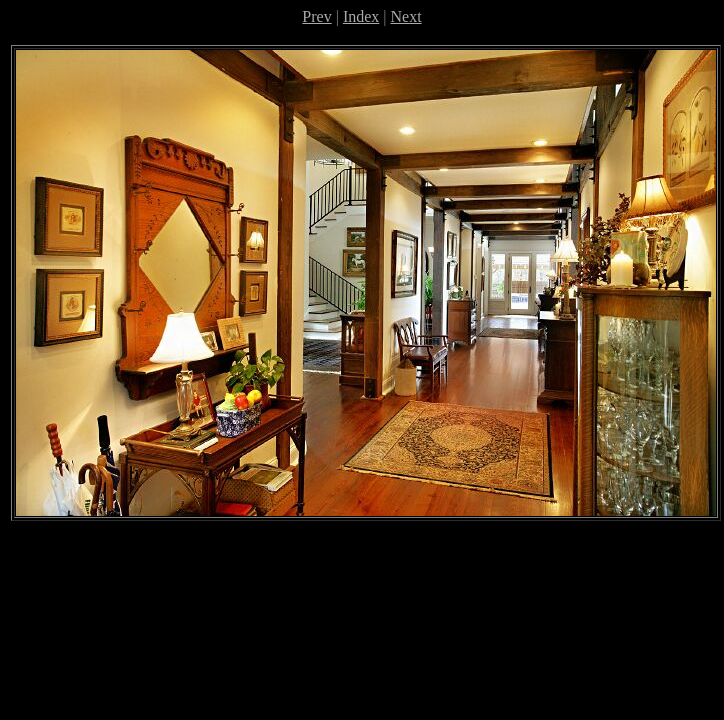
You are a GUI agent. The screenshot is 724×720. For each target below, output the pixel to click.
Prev (316, 16)
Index (361, 16)
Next (406, 16)
